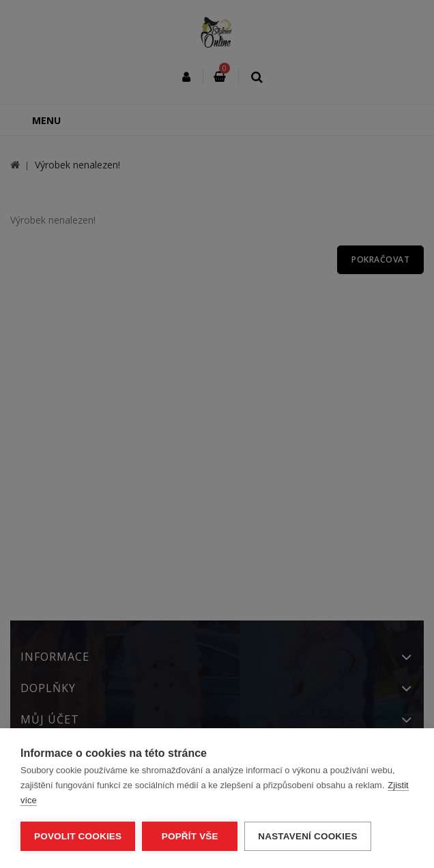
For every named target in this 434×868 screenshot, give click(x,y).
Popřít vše (190, 836)
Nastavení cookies (307, 836)
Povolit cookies (78, 836)
